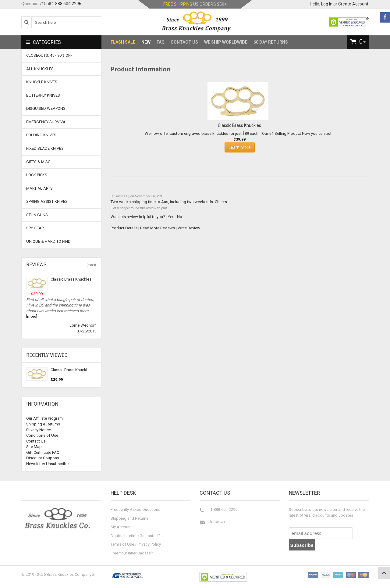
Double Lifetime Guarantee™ (135, 536)
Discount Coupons (43, 458)
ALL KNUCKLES (40, 69)
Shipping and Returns (129, 518)
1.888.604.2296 (67, 4)
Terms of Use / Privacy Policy (136, 544)
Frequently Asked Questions (135, 509)
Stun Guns (37, 215)
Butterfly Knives (43, 95)
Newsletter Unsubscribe (47, 464)
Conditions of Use (42, 435)
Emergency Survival (47, 122)
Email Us (218, 521)
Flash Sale (123, 42)
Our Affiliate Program (44, 418)
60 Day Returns (271, 42)
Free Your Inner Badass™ (132, 553)
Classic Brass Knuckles (71, 279)
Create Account (353, 4)
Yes (171, 217)
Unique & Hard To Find (48, 241)
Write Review (189, 228)
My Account (121, 527)
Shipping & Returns (43, 424)
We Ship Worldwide (226, 42)
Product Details (124, 228)
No (180, 217)
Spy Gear (35, 228)
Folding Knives (41, 135)
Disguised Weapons (46, 108)
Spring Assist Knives (47, 201)
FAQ (161, 42)
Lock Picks (37, 175)
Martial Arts (39, 188)
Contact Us (184, 42)
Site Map (34, 447)
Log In (327, 4)
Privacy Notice (39, 430)
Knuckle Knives (42, 82)
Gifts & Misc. (39, 162)
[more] (91, 265)
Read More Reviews (158, 228)
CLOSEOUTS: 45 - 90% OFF (49, 55)
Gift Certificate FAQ (43, 452)
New (146, 42)
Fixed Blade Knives (45, 148)
